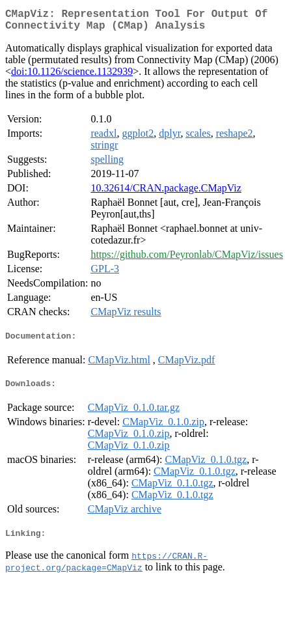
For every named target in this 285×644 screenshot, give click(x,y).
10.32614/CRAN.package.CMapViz (166, 193)
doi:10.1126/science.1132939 (72, 77)
